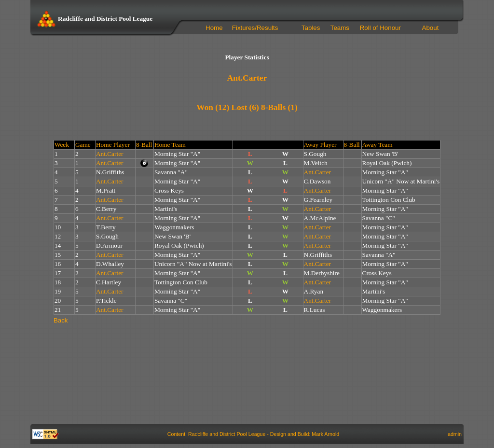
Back (61, 320)
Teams (340, 28)
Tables (311, 28)
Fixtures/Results (255, 28)
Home (214, 28)
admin (455, 434)
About (431, 28)
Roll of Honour (380, 28)
